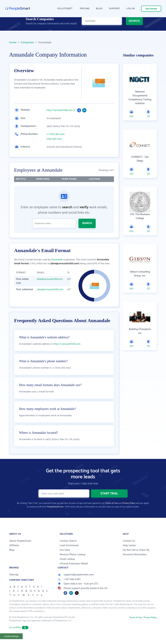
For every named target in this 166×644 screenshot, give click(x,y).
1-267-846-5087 (69, 586)
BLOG (99, 9)
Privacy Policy (129, 510)
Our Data (65, 557)
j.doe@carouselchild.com (50, 289)
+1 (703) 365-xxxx (56, 134)
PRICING (85, 9)
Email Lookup (67, 566)
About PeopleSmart (20, 548)
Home (13, 43)
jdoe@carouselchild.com (50, 279)
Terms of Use (112, 510)
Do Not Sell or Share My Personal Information (136, 559)
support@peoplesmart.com (76, 581)
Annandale (57, 260)
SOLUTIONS (65, 9)
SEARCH (134, 27)
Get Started (151, 9)
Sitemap (14, 581)
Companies (27, 43)
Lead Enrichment (69, 552)
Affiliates (14, 552)
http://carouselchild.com (60, 110)
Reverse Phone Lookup (73, 561)
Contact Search (68, 548)
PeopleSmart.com (55, 514)
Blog (12, 557)
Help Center (129, 552)
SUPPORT (114, 9)
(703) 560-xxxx (54, 139)
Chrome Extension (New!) (74, 570)
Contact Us (129, 548)
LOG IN (131, 9)
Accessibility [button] (19, 634)
